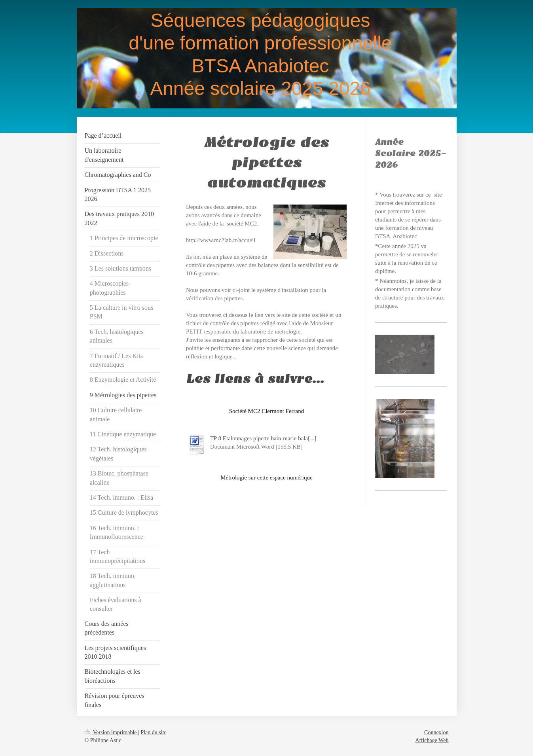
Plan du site (153, 732)
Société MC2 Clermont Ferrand (267, 411)
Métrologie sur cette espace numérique (266, 477)
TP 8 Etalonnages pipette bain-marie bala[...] (263, 438)
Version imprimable (112, 732)
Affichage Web (432, 740)
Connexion (436, 732)
